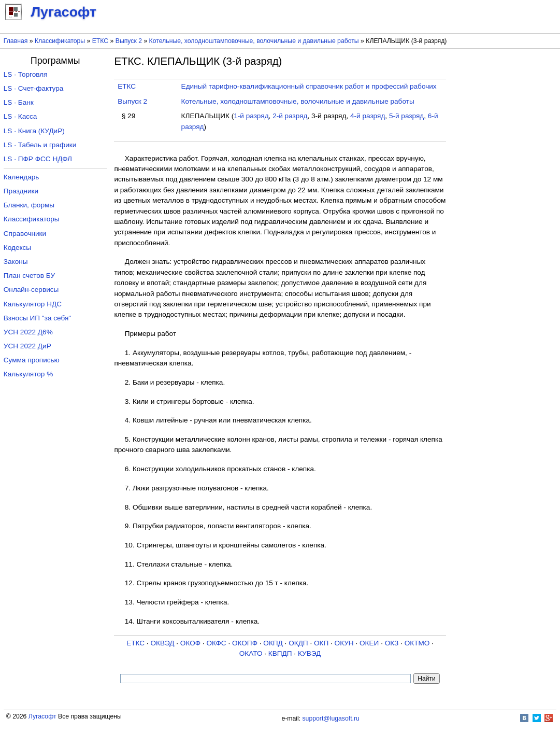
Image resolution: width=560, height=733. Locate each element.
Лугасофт (42, 716)
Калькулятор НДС (33, 304)
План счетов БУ (29, 276)
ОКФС (216, 643)
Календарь (21, 177)
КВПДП (280, 653)
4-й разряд (368, 116)
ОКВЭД (162, 643)
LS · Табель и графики (40, 145)
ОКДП (298, 643)
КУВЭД (309, 653)
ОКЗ (392, 643)
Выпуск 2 (129, 41)
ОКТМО (417, 643)
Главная (16, 41)
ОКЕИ (369, 643)
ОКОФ (190, 643)
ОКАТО (251, 653)
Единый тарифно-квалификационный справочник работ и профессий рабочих (309, 86)
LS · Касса (20, 116)
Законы (16, 262)
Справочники (25, 234)
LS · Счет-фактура (34, 88)
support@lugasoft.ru (331, 718)
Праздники (21, 191)
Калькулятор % (28, 374)
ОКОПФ (245, 643)
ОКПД (273, 643)
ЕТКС (100, 41)
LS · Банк (19, 102)
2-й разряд (290, 116)
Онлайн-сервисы (31, 290)
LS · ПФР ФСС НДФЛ (38, 159)
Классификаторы (60, 41)
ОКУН (344, 643)
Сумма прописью (32, 360)
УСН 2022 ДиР (27, 346)
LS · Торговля (26, 74)
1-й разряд (251, 116)
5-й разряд (406, 116)
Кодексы (17, 248)
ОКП (321, 643)
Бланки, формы (29, 205)
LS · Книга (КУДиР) (34, 131)
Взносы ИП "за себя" (37, 318)
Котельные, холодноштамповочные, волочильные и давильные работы (254, 41)
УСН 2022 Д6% (28, 332)
